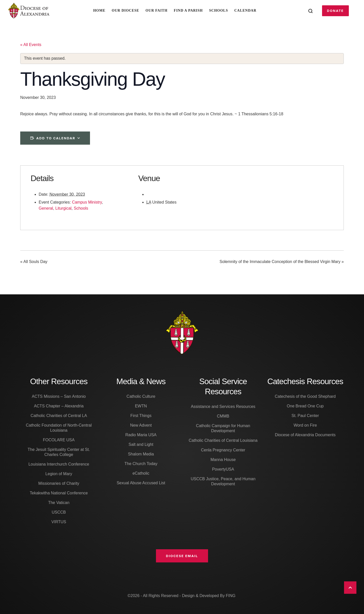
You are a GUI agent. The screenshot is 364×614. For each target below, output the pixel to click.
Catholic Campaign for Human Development (223, 428)
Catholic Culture (141, 396)
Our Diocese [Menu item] (126, 11)
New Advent (141, 425)
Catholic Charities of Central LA (59, 416)
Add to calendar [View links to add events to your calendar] (56, 138)
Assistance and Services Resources (223, 407)
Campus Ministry (87, 202)
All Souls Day (34, 262)
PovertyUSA (223, 469)
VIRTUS (59, 522)
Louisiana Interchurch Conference (59, 464)
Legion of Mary (59, 474)
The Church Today (141, 464)
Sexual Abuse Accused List (141, 483)
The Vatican (59, 503)
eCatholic (141, 473)
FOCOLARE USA (59, 440)
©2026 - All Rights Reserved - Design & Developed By (177, 596)
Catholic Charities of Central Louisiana (223, 440)
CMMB (223, 416)
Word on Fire (305, 425)
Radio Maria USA (141, 435)
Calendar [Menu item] (245, 11)
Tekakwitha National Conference (59, 493)
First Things (141, 416)
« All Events (31, 45)
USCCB (59, 512)
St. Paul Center (305, 416)
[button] (335, 11)
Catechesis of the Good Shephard (305, 396)
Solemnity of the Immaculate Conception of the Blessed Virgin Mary (282, 262)
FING (231, 596)
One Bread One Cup (305, 406)
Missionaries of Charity (59, 483)
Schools (81, 208)
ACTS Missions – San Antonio (59, 396)
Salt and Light (141, 444)
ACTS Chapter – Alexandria (59, 406)
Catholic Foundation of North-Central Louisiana (59, 428)
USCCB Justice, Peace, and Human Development (223, 481)
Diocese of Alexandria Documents (305, 435)
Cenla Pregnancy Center (223, 450)
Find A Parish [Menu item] (188, 11)
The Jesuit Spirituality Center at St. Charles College (59, 452)
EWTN (141, 406)
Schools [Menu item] (219, 11)
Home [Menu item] (99, 11)
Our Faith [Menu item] (157, 11)
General (46, 208)
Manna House (223, 460)
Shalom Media (141, 454)
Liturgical (63, 208)
